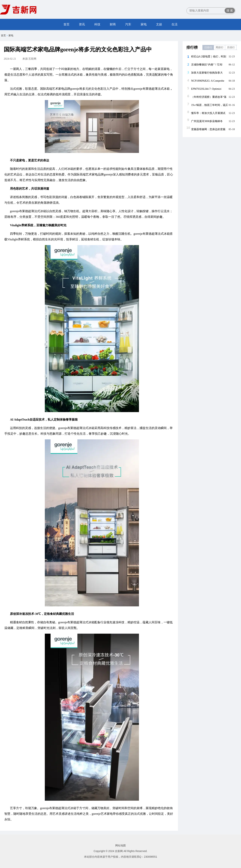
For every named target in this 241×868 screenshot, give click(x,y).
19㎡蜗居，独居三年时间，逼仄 (210, 105)
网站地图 (120, 845)
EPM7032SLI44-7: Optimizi (206, 89)
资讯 (82, 24)
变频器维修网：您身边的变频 (208, 129)
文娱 (159, 24)
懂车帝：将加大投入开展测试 (208, 113)
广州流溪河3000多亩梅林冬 (207, 121)
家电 (144, 24)
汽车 (128, 24)
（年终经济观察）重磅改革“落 (209, 97)
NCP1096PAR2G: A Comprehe (208, 81)
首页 (66, 24)
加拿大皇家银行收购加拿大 (207, 73)
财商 (113, 24)
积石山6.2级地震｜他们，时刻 (209, 57)
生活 (175, 24)
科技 (97, 24)
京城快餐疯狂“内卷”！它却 (207, 65)
